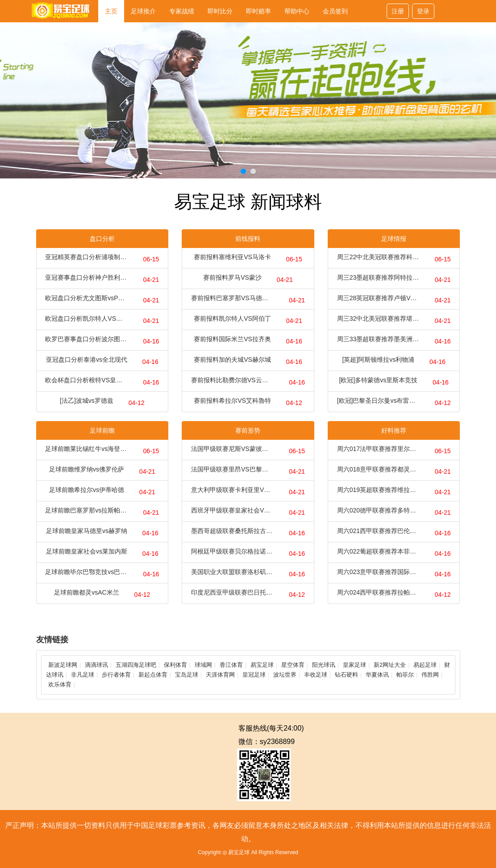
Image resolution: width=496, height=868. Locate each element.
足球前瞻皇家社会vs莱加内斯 (87, 551)
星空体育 (293, 665)
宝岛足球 (187, 675)
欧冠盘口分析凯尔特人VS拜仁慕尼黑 (86, 318)
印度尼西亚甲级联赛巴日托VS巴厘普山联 (232, 592)
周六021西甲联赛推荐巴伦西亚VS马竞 (378, 531)
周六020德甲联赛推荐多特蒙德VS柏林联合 (378, 510)
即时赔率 (258, 11)
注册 (398, 11)
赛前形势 (248, 430)
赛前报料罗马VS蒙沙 (232, 277)
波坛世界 (285, 675)
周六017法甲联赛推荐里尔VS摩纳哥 (378, 449)
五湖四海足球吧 (136, 665)
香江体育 (231, 665)
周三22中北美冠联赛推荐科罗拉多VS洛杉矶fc (378, 257)
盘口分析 (102, 239)
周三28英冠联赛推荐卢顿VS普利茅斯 (378, 298)
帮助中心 (297, 11)
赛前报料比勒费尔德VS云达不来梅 (232, 380)
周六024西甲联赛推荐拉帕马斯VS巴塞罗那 (378, 592)
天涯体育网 (220, 675)
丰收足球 (316, 675)
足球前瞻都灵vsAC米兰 (86, 592)
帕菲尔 (405, 675)
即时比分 (220, 11)
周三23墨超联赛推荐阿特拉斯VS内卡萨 (378, 277)
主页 (111, 11)
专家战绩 (182, 11)
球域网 (203, 665)
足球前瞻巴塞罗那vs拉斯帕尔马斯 (86, 510)
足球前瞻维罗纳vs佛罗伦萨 (87, 469)
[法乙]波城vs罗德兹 (87, 401)
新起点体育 (153, 675)
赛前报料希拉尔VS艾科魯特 (232, 401)
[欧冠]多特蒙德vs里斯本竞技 (378, 380)
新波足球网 (63, 665)
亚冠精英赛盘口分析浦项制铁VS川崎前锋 (86, 257)
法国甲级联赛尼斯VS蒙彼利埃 (232, 449)
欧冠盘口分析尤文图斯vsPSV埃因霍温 (86, 298)
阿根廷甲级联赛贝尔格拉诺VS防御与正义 (232, 551)
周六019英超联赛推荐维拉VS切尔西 (378, 490)
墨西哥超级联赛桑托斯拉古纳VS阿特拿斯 (232, 531)
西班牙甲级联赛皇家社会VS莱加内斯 (232, 510)
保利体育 (175, 665)
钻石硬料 (346, 675)
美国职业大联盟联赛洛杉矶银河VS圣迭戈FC (232, 572)
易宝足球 (262, 665)
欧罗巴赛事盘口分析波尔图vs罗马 (86, 339)
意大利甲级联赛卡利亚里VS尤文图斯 (232, 490)
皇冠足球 (254, 675)
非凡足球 (83, 675)
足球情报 (394, 239)
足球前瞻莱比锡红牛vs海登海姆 (86, 449)
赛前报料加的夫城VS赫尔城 (232, 360)
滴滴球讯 (96, 665)
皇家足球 (354, 665)
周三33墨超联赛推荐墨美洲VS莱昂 (378, 339)
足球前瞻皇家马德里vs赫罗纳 (87, 531)
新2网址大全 (390, 665)
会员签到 (335, 11)
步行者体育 (116, 675)
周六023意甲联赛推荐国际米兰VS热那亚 (378, 572)
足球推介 (143, 11)
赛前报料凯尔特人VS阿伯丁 (232, 318)
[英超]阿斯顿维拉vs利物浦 (378, 360)
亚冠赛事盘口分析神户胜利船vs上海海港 (86, 277)
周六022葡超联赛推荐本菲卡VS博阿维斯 (378, 551)
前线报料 (248, 239)
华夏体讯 (377, 675)
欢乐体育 (60, 684)
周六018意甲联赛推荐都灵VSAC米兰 (378, 469)
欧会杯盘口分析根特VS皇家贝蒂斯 (86, 380)
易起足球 (425, 665)
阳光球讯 (324, 665)
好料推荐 (394, 430)
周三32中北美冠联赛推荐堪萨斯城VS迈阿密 (378, 318)
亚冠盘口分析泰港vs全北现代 (87, 360)
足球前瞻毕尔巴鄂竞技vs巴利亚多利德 (86, 572)
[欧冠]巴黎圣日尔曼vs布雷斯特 (378, 401)
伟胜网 (430, 675)
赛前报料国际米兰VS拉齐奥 (232, 339)
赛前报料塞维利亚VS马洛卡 (232, 257)
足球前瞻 (102, 430)
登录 (423, 11)
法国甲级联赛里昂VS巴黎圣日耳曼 (232, 469)
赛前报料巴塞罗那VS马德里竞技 (232, 298)
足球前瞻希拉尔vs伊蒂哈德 (87, 490)
